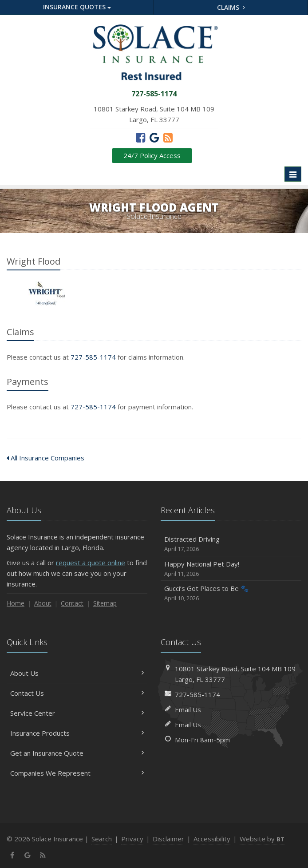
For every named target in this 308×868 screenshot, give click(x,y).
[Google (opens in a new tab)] (154, 137)
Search (102, 839)
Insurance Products (77, 733)
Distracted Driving (231, 544)
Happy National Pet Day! (231, 569)
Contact (72, 603)
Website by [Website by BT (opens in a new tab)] (262, 839)
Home (16, 603)
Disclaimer (168, 839)
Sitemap (105, 603)
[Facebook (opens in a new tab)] (140, 137)
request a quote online (91, 563)
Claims (231, 7)
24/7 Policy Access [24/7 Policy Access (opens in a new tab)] (152, 155)
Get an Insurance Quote (77, 753)
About (43, 603)
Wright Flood (46, 293)
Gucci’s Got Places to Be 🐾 (231, 593)
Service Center (77, 713)
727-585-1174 (93, 357)
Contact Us (77, 693)
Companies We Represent (77, 773)
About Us (77, 673)
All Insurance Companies (45, 458)
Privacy (132, 839)
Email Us (188, 709)
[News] (168, 137)
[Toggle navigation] (293, 174)
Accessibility (212, 839)
